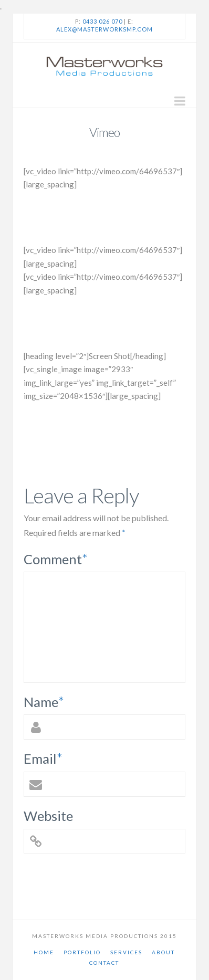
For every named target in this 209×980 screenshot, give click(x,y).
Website (48, 816)
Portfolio (82, 952)
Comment (56, 559)
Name (44, 702)
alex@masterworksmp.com (104, 29)
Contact (104, 963)
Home (44, 952)
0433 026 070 (102, 21)
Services (126, 952)
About (163, 952)
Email (43, 758)
